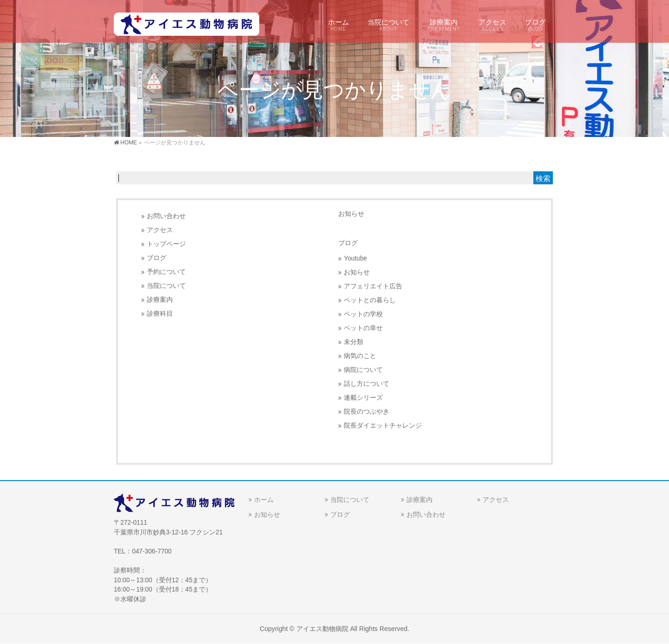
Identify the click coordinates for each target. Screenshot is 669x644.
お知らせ (351, 214)
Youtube (355, 258)
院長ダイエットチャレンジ (383, 426)
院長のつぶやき (367, 412)
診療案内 (160, 300)
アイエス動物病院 (322, 629)
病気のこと (360, 356)
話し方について (367, 384)
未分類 (354, 342)
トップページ (166, 244)
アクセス (160, 230)
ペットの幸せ (363, 328)
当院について (166, 286)
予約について (166, 272)
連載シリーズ (363, 398)
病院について (363, 370)
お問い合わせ (166, 216)
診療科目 (160, 314)
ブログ (157, 258)
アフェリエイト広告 (373, 286)
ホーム (264, 500)
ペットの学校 (363, 314)
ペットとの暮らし (370, 300)
